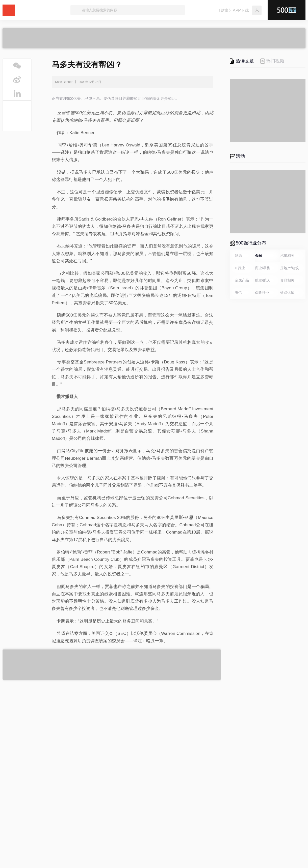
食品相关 (287, 280)
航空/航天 (263, 280)
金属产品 (242, 280)
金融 (259, 256)
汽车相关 (287, 256)
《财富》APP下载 (233, 10)
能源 (238, 256)
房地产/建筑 (290, 268)
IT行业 (240, 268)
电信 (238, 293)
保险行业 (262, 293)
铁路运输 (287, 293)
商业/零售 (263, 268)
